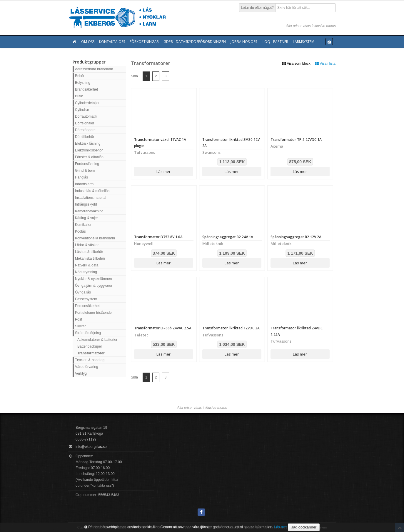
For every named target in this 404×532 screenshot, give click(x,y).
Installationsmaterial (91, 198)
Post (79, 319)
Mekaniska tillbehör (90, 259)
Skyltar (80, 326)
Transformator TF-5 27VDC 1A (296, 140)
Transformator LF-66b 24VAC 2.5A (163, 328)
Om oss (88, 42)
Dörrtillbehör (85, 137)
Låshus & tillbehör (89, 252)
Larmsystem (304, 42)
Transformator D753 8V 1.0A (158, 237)
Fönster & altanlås (89, 157)
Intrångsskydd (86, 204)
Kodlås (80, 231)
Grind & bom (85, 171)
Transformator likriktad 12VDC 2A (231, 328)
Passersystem (86, 299)
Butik (79, 96)
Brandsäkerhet (86, 89)
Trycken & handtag (90, 360)
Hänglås (81, 177)
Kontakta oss (112, 42)
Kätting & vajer (86, 218)
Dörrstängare (85, 130)
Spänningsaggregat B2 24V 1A (228, 237)
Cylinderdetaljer (87, 103)
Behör (80, 76)
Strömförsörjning (88, 333)
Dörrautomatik (86, 116)
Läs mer (163, 171)
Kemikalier (83, 225)
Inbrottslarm (84, 184)
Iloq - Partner (275, 42)
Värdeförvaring (87, 367)
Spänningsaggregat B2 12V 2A (296, 237)
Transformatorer (91, 353)
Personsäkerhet (87, 306)
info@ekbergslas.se (91, 447)
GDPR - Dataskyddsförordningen (195, 42)
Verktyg (81, 373)
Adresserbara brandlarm (94, 69)
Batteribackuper (90, 346)
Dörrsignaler (85, 123)
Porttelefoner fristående (93, 313)
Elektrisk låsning (88, 144)
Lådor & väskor (87, 245)
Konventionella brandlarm (95, 238)
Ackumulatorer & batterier (97, 340)
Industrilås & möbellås (92, 191)
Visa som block (296, 64)
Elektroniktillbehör (89, 150)
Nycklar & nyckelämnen (93, 279)
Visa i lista (325, 64)
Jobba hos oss (244, 42)
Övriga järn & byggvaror (94, 286)
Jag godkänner (304, 527)
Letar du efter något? (257, 8)
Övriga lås (83, 292)
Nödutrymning (86, 272)
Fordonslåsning (87, 164)
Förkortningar (144, 42)
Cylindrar (82, 110)
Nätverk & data (87, 265)
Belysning (83, 83)
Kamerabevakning (89, 211)
